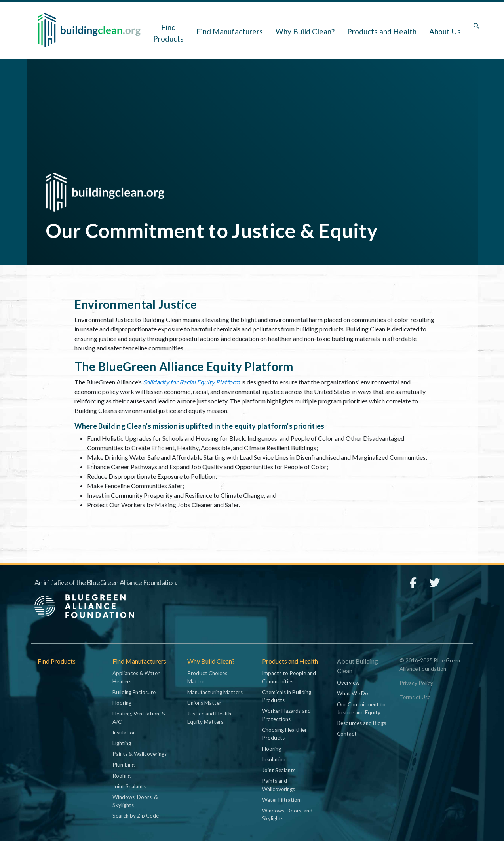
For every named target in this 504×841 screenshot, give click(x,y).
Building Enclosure (134, 692)
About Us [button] (445, 31)
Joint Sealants (129, 786)
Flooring (122, 703)
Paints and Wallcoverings (279, 785)
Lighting (122, 743)
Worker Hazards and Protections (286, 715)
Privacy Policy (416, 683)
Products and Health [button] (382, 31)
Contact (347, 734)
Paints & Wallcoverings (140, 754)
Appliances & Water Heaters (136, 677)
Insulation (124, 733)
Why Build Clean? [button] (305, 31)
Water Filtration (281, 800)
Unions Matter (204, 703)
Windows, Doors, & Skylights (135, 801)
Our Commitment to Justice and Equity (361, 708)
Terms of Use (415, 697)
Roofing (122, 776)
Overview (348, 683)
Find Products (168, 33)
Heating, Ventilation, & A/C (139, 717)
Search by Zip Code (136, 816)
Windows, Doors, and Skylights (287, 814)
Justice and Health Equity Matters (209, 717)
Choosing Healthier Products (284, 734)
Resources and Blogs (361, 723)
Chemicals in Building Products (287, 696)
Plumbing (124, 765)
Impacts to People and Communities (289, 677)
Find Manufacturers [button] (230, 31)
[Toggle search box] (476, 26)
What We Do (353, 693)
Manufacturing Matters (215, 692)
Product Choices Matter (207, 677)
